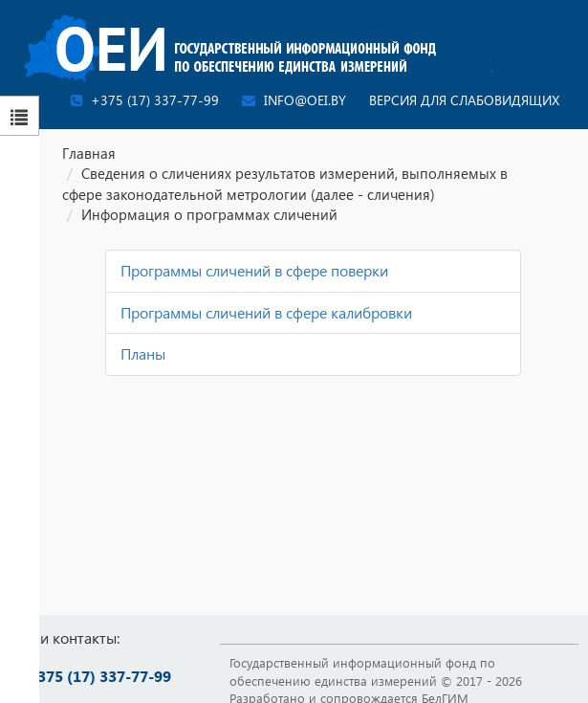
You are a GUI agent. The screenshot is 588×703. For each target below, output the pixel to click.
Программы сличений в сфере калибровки (266, 312)
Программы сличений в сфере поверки (254, 270)
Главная (89, 153)
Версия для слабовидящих (464, 100)
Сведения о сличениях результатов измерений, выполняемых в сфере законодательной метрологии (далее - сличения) (285, 183)
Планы (143, 353)
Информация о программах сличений (209, 214)
